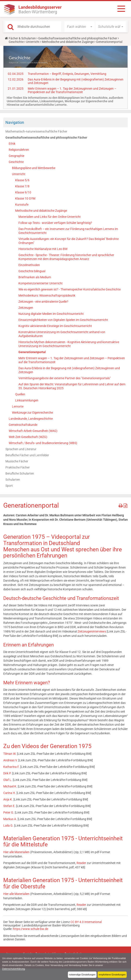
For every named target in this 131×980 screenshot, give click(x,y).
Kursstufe (22, 205)
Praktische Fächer (18, 467)
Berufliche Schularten (20, 473)
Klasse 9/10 (23, 192)
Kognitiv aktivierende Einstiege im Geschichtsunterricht (55, 326)
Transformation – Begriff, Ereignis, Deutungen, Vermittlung (67, 74)
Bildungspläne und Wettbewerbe (34, 168)
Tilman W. (10, 754)
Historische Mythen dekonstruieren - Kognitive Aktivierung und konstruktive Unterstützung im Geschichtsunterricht (69, 344)
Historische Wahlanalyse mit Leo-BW (43, 249)
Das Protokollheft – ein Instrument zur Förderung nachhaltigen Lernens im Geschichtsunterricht (68, 231)
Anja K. (8, 799)
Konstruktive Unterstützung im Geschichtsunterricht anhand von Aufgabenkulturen (62, 334)
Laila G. (9, 826)
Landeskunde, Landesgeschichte (31, 419)
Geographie (16, 156)
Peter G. (9, 812)
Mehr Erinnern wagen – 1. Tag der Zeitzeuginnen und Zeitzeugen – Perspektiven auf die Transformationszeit (72, 90)
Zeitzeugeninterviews (92, 631)
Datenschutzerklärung (14, 969)
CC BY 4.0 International (86, 922)
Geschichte (16, 42)
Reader (82, 863)
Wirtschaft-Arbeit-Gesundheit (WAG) (33, 431)
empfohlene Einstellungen (112, 975)
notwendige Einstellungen (82, 975)
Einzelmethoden (29, 265)
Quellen (20, 394)
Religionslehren (19, 150)
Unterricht (33, 42)
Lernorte (18, 406)
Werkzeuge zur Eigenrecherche (32, 413)
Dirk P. (7, 773)
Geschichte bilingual (32, 271)
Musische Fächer (17, 461)
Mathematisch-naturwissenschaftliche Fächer (36, 131)
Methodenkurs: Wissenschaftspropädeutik (47, 295)
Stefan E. (9, 806)
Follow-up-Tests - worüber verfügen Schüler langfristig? (55, 223)
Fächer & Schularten (22, 38)
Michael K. (10, 786)
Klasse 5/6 (22, 180)
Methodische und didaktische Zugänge (68, 42)
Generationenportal (32, 352)
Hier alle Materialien (16, 852)
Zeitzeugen (26, 308)
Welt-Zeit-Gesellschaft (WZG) (28, 437)
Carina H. (10, 793)
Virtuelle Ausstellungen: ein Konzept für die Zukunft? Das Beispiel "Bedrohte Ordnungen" (69, 241)
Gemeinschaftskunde (23, 425)
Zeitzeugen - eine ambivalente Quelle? (43, 302)
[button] (80, 27)
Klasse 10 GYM (25, 198)
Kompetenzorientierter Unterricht (41, 283)
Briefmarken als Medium (35, 277)
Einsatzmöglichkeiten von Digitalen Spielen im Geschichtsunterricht (63, 320)
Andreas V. (10, 760)
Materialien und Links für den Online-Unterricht (50, 217)
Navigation (15, 122)
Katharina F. (12, 767)
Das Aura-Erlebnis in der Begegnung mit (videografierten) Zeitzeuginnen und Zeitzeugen (69, 370)
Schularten (13, 480)
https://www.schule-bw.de (30, 929)
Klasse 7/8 (22, 186)
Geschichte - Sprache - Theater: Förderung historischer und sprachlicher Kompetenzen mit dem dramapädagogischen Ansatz (66, 257)
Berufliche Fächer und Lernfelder (27, 455)
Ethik (12, 144)
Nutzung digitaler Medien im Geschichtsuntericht (51, 314)
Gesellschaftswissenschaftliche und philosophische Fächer (78, 38)
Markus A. (10, 819)
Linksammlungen (27, 400)
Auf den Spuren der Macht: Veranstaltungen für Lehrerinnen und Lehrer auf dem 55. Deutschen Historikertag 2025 (72, 386)
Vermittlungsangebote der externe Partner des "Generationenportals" (65, 378)
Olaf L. (8, 780)
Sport (9, 486)
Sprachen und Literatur (21, 449)
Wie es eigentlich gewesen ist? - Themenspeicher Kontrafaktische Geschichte (70, 289)
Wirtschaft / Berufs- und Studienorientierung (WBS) (43, 443)
